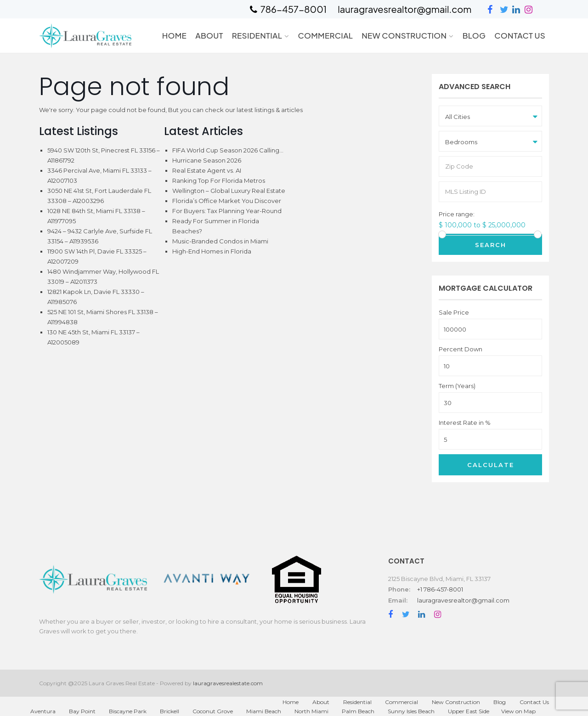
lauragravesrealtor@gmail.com (463, 600)
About (209, 35)
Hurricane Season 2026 (207, 160)
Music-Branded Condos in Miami (220, 241)
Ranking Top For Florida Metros (219, 180)
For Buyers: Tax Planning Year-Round (227, 211)
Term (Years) (457, 386)
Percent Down (461, 349)
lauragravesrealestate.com (228, 683)
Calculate (491, 465)
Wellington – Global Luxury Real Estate (229, 191)
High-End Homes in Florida (212, 251)
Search (491, 245)
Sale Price (454, 313)
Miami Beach (264, 711)
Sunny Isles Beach (411, 711)
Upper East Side (469, 711)
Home (174, 35)
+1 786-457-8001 (440, 589)
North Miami (311, 711)
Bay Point (82, 711)
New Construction (404, 35)
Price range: (457, 214)
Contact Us (520, 35)
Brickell (170, 711)
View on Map (518, 711)
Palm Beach (358, 711)
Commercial (325, 35)
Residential (257, 35)
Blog (474, 35)
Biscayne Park (128, 711)
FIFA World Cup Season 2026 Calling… (228, 150)
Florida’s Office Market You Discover (227, 201)
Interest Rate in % (465, 423)
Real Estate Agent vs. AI (207, 170)
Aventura (43, 711)
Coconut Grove (213, 711)
